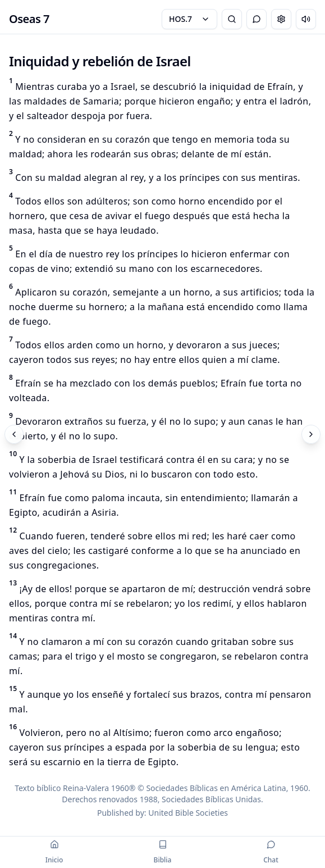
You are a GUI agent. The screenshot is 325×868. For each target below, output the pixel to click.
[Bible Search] (232, 19)
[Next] (311, 434)
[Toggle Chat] (257, 19)
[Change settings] (281, 19)
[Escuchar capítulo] (306, 19)
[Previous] (14, 434)
